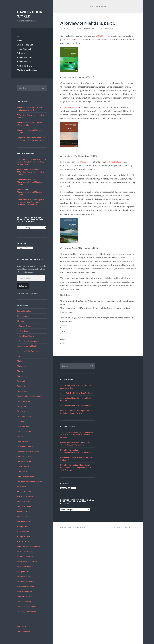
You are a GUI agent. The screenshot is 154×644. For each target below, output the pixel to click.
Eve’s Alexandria (24, 411)
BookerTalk (22, 190)
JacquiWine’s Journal (25, 446)
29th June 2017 (68, 28)
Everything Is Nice (24, 416)
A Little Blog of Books (25, 336)
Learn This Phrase (24, 461)
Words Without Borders (26, 607)
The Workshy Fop (24, 577)
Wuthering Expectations (27, 612)
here (71, 39)
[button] (32, 37)
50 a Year (21, 321)
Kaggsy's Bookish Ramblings (28, 451)
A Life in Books (23, 331)
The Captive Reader (25, 551)
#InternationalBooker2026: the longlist (76, 406)
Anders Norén (123, 527)
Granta (20, 436)
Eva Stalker (22, 406)
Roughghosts (22, 516)
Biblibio (20, 361)
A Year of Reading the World (28, 341)
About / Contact (24, 49)
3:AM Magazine (23, 316)
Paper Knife (22, 486)
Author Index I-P (24, 62)
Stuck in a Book (23, 541)
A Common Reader (24, 326)
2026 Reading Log (25, 45)
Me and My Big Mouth (26, 476)
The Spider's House (24, 571)
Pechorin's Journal (24, 491)
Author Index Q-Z (25, 66)
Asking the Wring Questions (28, 351)
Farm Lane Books (24, 426)
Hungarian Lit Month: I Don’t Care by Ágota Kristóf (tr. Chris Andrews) (31, 202)
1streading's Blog (24, 311)
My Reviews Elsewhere (27, 70)
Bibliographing (23, 366)
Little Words (22, 471)
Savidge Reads (23, 526)
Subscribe (21, 53)
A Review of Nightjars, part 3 (90, 23)
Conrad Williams (68, 107)
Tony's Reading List (25, 592)
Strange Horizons (24, 536)
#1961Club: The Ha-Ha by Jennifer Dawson (77, 393)
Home (20, 41)
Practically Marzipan (25, 496)
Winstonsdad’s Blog (25, 596)
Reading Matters (24, 501)
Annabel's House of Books (27, 346)
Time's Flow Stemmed (25, 587)
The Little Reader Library (27, 562)
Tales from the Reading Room (28, 546)
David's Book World (30, 14)
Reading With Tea (24, 506)
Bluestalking (22, 376)
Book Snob (21, 381)
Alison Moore (87, 162)
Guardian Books (23, 441)
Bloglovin (21, 371)
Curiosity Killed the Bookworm (29, 396)
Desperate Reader (24, 401)
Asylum (20, 356)
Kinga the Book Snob (25, 456)
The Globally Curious (25, 556)
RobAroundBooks (24, 511)
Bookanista (22, 386)
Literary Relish (23, 466)
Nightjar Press (105, 36)
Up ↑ (134, 527)
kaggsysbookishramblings (27, 169)
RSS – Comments (24, 632)
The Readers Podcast (25, 566)
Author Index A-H (25, 57)
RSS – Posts (22, 627)
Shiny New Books (24, 531)
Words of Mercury (24, 602)
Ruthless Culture (24, 521)
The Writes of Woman (26, 581)
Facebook (21, 421)
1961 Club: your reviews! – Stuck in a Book (77, 432)
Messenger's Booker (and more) (29, 481)
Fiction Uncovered (24, 431)
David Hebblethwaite (25, 179)
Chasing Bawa (23, 391)
